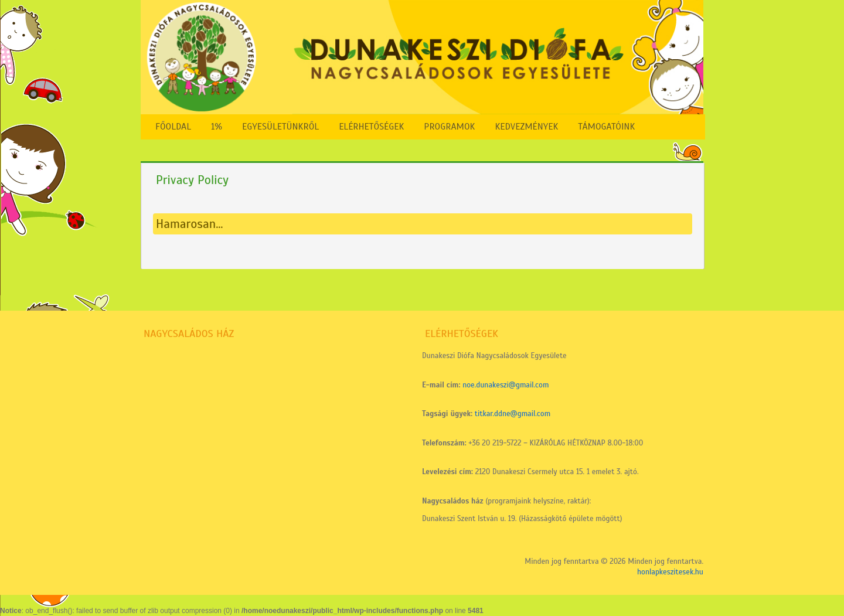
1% (217, 127)
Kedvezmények (526, 127)
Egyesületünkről (280, 127)
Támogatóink (606, 127)
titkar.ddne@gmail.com (513, 414)
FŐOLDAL (173, 127)
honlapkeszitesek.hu (670, 572)
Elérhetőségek (371, 127)
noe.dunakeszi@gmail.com (506, 385)
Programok (449, 127)
